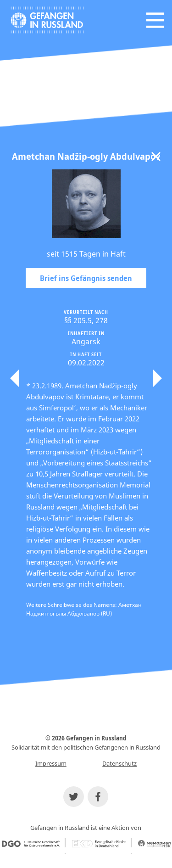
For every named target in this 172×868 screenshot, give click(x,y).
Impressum (51, 763)
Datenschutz (119, 763)
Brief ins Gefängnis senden (86, 278)
